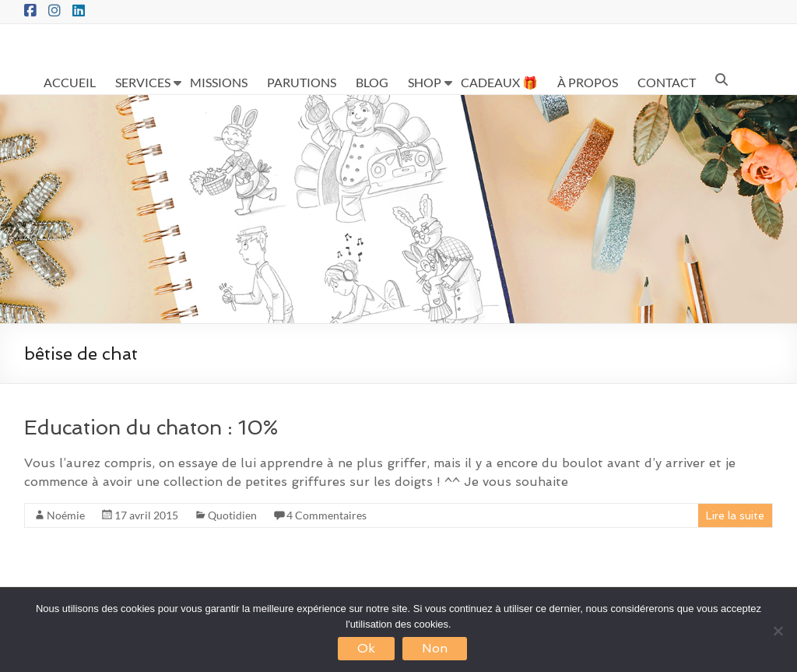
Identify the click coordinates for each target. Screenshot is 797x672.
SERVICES (143, 82)
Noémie (66, 515)
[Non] (778, 631)
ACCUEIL (70, 82)
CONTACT (667, 82)
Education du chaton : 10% (151, 427)
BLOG (372, 82)
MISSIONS (219, 82)
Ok (366, 648)
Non (435, 648)
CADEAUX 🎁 (499, 82)
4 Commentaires (327, 515)
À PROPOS (588, 82)
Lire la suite (735, 515)
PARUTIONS (302, 82)
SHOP (425, 82)
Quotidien (232, 515)
